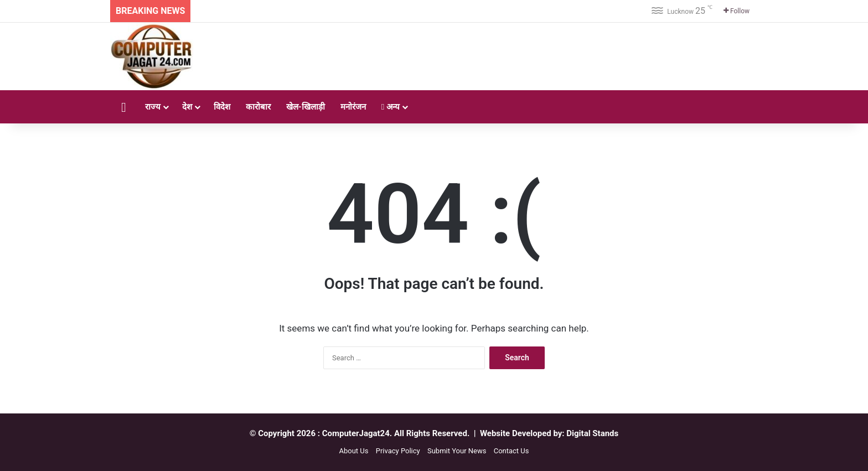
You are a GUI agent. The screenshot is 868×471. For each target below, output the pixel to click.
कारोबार (258, 107)
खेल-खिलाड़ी (306, 107)
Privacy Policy (398, 451)
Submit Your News (457, 451)
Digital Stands (592, 433)
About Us (353, 451)
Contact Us (512, 451)
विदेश (222, 107)
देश (187, 107)
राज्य (153, 107)
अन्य (391, 107)
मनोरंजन (353, 107)
